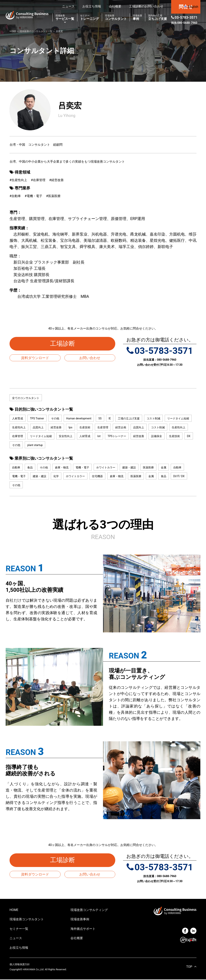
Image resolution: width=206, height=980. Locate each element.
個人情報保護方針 (20, 965)
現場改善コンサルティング (89, 910)
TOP (189, 967)
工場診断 (66, 344)
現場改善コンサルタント (27, 920)
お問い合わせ (90, 358)
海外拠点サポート (83, 929)
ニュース (68, 6)
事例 (137, 17)
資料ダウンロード (35, 358)
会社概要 (115, 6)
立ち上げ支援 (158, 17)
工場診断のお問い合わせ (146, 6)
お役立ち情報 (92, 6)
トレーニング (90, 17)
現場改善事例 (80, 920)
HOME (14, 910)
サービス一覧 (65, 17)
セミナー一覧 (19, 929)
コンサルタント (116, 17)
